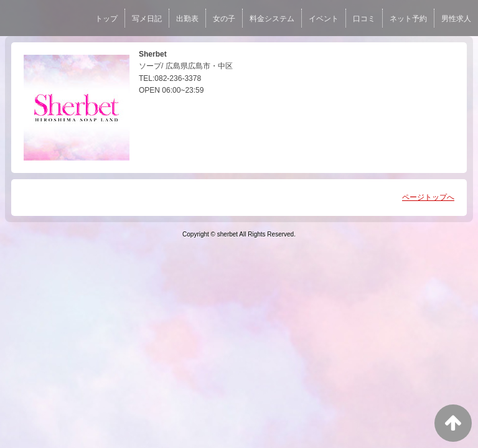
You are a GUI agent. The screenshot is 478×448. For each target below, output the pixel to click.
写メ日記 (147, 19)
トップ (106, 19)
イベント (324, 19)
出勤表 (187, 19)
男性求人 (456, 19)
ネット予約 (408, 19)
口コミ (364, 19)
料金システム (272, 19)
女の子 (224, 19)
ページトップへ (428, 197)
